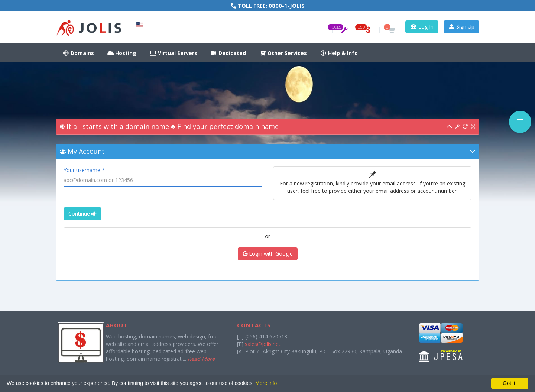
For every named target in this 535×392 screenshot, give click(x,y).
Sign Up (462, 27)
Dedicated (228, 53)
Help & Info (339, 53)
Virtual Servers (174, 53)
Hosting (122, 53)
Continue (82, 213)
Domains (78, 53)
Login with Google (268, 254)
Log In (422, 27)
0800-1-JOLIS (287, 6)
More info (266, 383)
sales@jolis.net (263, 344)
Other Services (283, 53)
